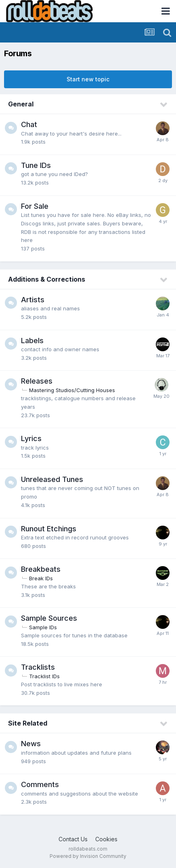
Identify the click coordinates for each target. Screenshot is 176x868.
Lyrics (31, 438)
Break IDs (41, 578)
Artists (33, 300)
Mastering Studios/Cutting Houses (72, 390)
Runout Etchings (49, 529)
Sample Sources (49, 618)
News (31, 744)
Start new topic (88, 79)
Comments (40, 784)
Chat (29, 124)
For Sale (35, 206)
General (21, 104)
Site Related (28, 723)
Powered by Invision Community (88, 856)
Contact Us (73, 839)
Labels (32, 341)
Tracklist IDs (44, 676)
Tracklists (38, 667)
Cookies (106, 839)
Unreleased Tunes (52, 479)
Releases (37, 381)
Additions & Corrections (47, 279)
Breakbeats (41, 569)
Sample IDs (43, 627)
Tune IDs (36, 165)
